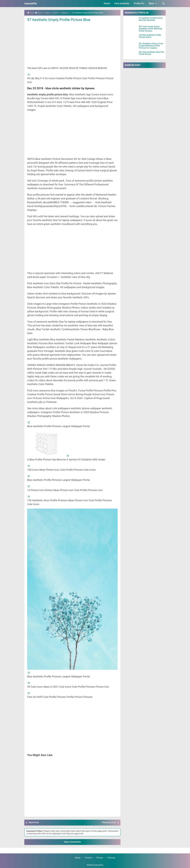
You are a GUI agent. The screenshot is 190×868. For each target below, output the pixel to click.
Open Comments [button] (72, 842)
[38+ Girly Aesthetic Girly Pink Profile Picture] (131, 55)
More (153, 3)
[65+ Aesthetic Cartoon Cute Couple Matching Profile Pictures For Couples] (131, 46)
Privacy (100, 858)
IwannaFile (31, 3)
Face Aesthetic (122, 3)
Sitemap (111, 858)
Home (107, 3)
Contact (88, 858)
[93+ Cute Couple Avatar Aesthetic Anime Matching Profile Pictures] (131, 29)
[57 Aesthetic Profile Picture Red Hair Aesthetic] (131, 21)
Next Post (34, 822)
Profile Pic (139, 3)
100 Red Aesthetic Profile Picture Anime (150, 36)
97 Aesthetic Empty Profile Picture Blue (59, 20)
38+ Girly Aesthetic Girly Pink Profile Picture (151, 53)
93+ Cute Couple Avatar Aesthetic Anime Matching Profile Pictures (150, 29)
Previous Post (109, 822)
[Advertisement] (72, 44)
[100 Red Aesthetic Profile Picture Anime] (131, 38)
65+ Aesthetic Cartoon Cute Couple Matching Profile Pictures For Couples (151, 46)
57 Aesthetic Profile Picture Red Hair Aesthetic (151, 19)
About (78, 858)
